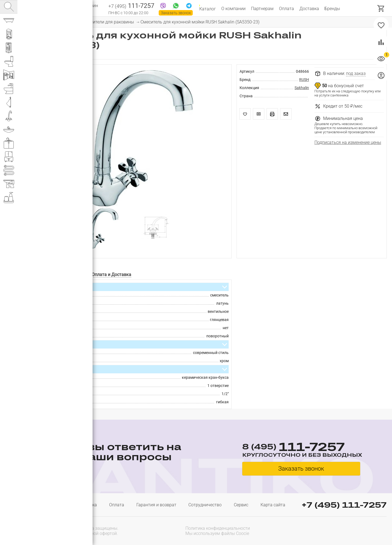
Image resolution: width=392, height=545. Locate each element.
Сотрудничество (205, 505)
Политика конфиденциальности (218, 528)
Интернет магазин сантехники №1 (79, 8)
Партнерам (262, 9)
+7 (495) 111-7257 (344, 505)
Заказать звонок (176, 13)
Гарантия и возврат (156, 505)
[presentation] (352, 530)
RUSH (304, 80)
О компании (233, 9)
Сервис (241, 505)
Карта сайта (273, 505)
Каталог (208, 9)
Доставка (309, 9)
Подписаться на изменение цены (348, 142)
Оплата (287, 9)
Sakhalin (302, 88)
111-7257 (131, 6)
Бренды (332, 9)
